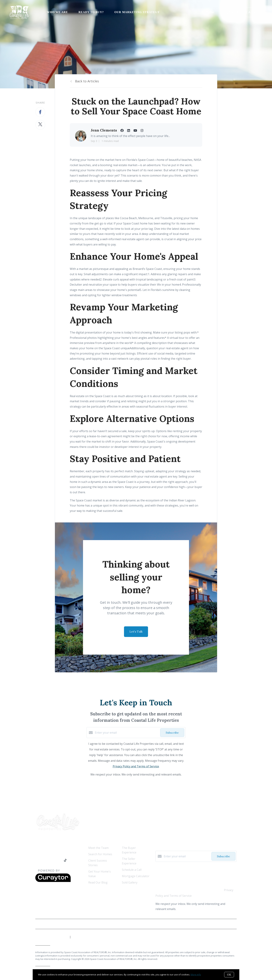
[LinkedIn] (44, 861)
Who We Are (57, 12)
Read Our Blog (98, 882)
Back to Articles (87, 81)
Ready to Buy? (91, 12)
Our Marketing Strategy (137, 12)
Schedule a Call (132, 870)
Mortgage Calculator (136, 876)
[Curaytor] (53, 881)
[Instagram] (58, 861)
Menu (208, 12)
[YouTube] (51, 861)
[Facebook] (37, 861)
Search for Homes (100, 854)
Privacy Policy (228, 924)
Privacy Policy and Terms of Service (136, 766)
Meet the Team (98, 848)
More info (196, 975)
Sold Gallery (130, 882)
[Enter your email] (127, 733)
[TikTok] (65, 861)
